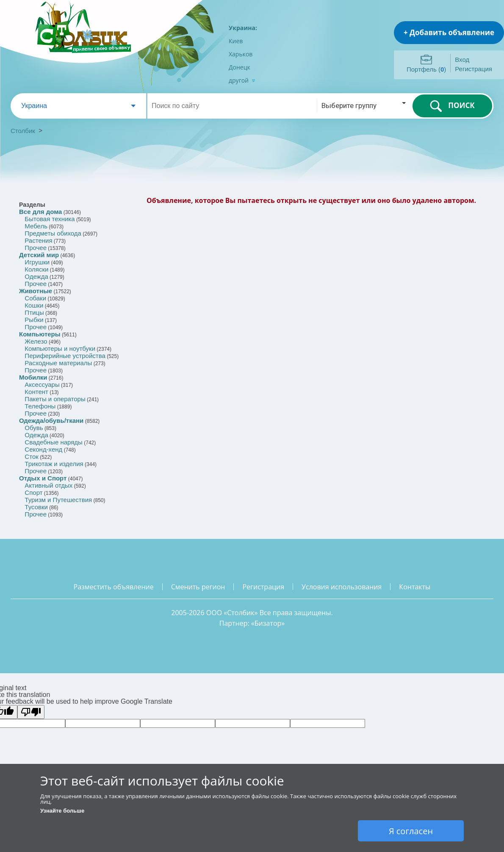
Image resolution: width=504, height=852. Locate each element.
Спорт (33, 493)
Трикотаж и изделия (54, 464)
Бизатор (268, 623)
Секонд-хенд (43, 449)
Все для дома (40, 212)
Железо (36, 341)
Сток (31, 457)
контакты (415, 587)
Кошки (34, 305)
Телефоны (40, 406)
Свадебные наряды (54, 442)
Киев (236, 41)
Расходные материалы (58, 363)
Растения (38, 240)
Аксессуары (42, 384)
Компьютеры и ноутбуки (60, 348)
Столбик (23, 131)
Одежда (36, 276)
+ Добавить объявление (449, 32)
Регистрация (474, 69)
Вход (462, 60)
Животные (36, 291)
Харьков (241, 54)
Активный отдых (48, 485)
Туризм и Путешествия (58, 500)
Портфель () (426, 69)
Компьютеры (40, 334)
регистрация (263, 587)
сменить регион (198, 587)
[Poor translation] (31, 712)
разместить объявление (114, 587)
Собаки (35, 298)
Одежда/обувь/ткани (51, 420)
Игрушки (37, 262)
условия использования (342, 587)
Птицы (34, 312)
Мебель (36, 226)
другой (242, 80)
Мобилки (33, 377)
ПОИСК (452, 106)
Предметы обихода (53, 233)
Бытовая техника (50, 219)
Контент (36, 392)
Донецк (240, 67)
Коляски (36, 269)
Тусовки (36, 507)
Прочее (36, 248)
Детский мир (39, 255)
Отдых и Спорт (43, 478)
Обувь (34, 428)
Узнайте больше (62, 811)
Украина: (243, 28)
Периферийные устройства (65, 356)
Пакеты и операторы (55, 399)
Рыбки (34, 320)
